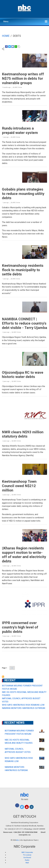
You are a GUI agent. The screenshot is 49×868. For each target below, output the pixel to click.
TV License (27, 855)
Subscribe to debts (3, 677)
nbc (24, 795)
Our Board (27, 857)
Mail (27, 863)
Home (6, 36)
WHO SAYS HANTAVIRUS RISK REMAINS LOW (23, 705)
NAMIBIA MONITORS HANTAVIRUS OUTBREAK (24, 708)
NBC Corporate (27, 852)
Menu (6, 21)
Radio (27, 860)
